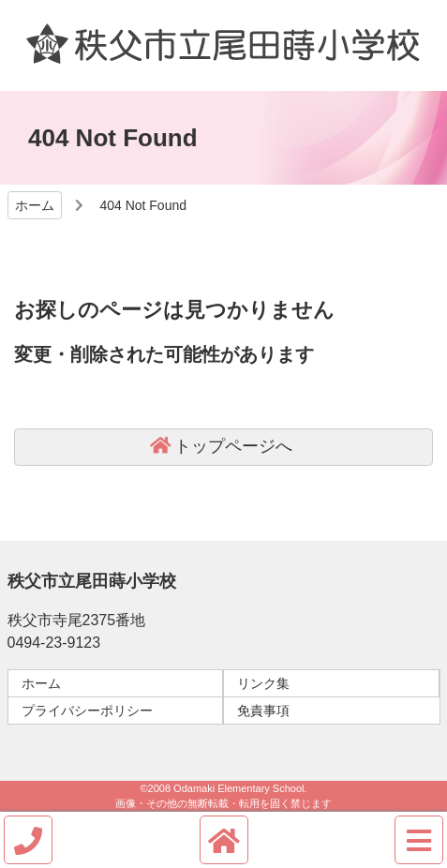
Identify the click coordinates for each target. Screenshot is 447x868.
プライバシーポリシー (87, 711)
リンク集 (263, 683)
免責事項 (263, 711)
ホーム (41, 683)
